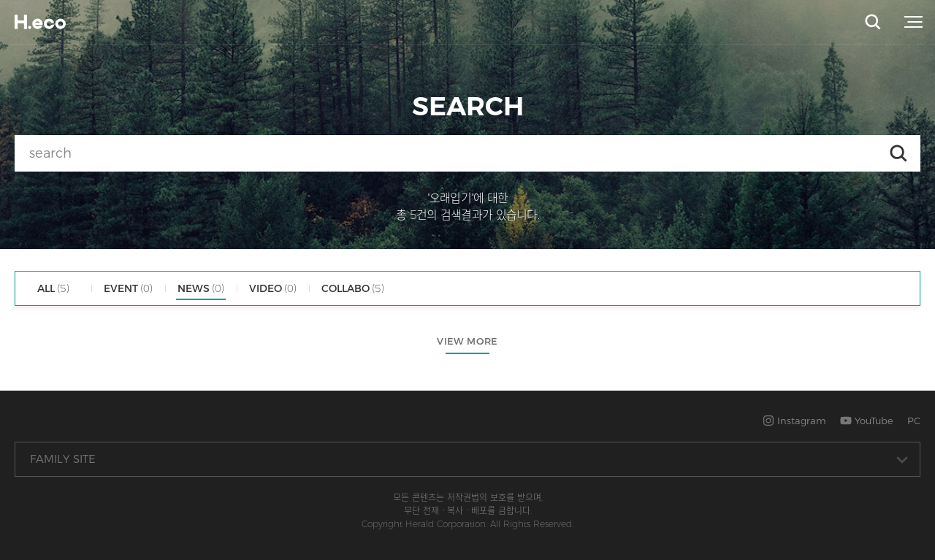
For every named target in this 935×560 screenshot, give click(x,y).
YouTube (867, 421)
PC (914, 421)
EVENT (128, 288)
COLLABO (353, 288)
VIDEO (273, 288)
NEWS (201, 288)
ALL (53, 288)
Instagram (794, 421)
